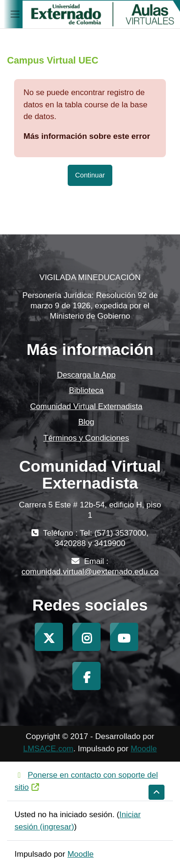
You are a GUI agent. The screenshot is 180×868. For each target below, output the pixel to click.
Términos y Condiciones (86, 438)
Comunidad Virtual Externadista (86, 406)
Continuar (90, 175)
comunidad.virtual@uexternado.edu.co (90, 572)
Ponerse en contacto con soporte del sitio (86, 781)
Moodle (144, 749)
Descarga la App (86, 375)
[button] (157, 792)
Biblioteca (86, 390)
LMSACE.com (48, 749)
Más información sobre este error (87, 136)
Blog (86, 422)
